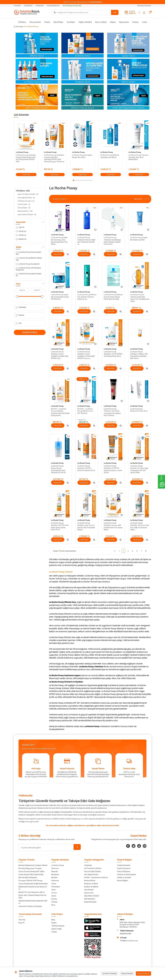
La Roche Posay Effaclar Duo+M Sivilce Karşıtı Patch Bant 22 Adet (113, 297)
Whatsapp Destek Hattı (72, 6)
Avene (54, 896)
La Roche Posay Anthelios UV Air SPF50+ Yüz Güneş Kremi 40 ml (113, 354)
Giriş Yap (22, 920)
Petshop (135, 22)
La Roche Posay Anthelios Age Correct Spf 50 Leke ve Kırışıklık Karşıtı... (86, 526)
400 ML (21, 231)
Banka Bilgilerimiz (53, 6)
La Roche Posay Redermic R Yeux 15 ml (139, 410)
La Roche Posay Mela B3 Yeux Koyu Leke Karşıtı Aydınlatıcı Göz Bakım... (59, 241)
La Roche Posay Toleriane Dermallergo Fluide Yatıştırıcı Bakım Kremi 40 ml (112, 241)
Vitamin (47, 22)
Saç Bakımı (71, 22)
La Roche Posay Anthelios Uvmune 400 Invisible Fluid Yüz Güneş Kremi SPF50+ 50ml (26, 158)
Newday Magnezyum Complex (30, 868)
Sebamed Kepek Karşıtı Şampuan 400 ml (33, 902)
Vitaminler (88, 865)
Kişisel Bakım (58, 22)
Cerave (54, 893)
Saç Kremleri (89, 890)
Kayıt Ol (21, 923)
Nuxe (53, 905)
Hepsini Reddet (127, 973)
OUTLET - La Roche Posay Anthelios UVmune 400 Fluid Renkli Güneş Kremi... (60, 412)
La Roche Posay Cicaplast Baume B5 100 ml (82, 156)
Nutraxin (55, 871)
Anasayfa (17, 6)
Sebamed (55, 881)
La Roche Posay (22, 152)
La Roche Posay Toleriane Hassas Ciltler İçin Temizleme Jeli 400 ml (86, 241)
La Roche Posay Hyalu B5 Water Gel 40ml (139, 239)
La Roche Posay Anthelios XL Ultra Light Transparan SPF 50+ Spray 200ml (139, 469)
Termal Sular (24, 204)
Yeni (19, 323)
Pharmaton (56, 887)
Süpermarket (124, 22)
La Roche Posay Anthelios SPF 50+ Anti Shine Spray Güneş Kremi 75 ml (60, 526)
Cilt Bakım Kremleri (26, 201)
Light (20, 227)
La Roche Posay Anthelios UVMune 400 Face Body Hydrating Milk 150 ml (139, 355)
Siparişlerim (28, 6)
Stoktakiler (21, 307)
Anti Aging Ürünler (91, 874)
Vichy (53, 890)
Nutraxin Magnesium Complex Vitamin (33, 865)
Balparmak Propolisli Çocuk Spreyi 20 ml (33, 888)
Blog (53, 920)
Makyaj (113, 22)
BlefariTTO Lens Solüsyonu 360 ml (32, 892)
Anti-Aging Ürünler (26, 198)
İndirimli (20, 315)
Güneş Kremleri (35, 22)
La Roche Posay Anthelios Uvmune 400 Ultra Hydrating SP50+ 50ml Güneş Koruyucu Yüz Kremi (54, 158)
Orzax (54, 884)
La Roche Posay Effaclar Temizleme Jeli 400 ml (110, 156)
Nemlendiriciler (25, 211)
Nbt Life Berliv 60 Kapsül (28, 877)
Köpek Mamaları (90, 902)
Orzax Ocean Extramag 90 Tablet (31, 871)
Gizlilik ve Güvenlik (124, 877)
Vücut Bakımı (24, 208)
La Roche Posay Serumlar (28, 264)
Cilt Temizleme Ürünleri (93, 868)
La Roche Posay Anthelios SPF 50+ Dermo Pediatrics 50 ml (86, 468)
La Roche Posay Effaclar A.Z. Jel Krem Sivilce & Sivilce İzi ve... (87, 297)
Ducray (54, 899)
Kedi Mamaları (90, 899)
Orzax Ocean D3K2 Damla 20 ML (31, 874)
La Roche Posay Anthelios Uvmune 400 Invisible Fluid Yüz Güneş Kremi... (113, 526)
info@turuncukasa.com (129, 941)
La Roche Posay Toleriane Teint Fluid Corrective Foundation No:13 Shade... (112, 412)
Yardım (54, 932)
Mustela (54, 877)
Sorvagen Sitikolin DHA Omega (31, 881)
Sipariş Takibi (56, 929)
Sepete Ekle (26, 174)
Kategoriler (40, 6)
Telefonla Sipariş (58, 926)
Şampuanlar (89, 893)
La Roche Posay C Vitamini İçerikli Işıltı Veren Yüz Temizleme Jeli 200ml (140, 298)
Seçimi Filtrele (30, 332)
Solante (54, 902)
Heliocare (55, 868)
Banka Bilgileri (123, 881)
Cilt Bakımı (22, 22)
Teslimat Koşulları (124, 865)
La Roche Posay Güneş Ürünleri (29, 253)
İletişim (54, 923)
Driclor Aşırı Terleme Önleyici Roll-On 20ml (32, 896)
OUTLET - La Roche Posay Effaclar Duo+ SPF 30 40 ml (85, 411)
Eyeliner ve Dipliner (91, 887)
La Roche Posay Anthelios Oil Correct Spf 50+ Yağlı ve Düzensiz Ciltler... (140, 526)
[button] (73, 180)
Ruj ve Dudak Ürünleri (92, 871)
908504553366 (126, 934)
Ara (115, 12)
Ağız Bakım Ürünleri (92, 896)
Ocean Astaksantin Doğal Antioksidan (33, 884)
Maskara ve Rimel (91, 884)
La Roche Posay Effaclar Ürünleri (29, 259)
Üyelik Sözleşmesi (124, 868)
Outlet (144, 22)
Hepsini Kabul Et (143, 973)
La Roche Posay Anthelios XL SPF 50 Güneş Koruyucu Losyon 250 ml (113, 469)
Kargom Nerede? (144, 6)
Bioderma (55, 874)
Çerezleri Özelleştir (110, 973)
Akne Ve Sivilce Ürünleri (28, 194)
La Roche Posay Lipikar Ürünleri (29, 275)
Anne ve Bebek (101, 22)
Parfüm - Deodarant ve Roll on (96, 877)
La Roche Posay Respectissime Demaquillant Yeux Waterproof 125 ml (58, 469)
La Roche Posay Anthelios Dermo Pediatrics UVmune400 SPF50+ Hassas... (86, 355)
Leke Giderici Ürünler (27, 214)
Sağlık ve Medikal (85, 22)
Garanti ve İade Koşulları (127, 874)
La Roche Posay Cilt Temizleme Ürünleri (28, 269)
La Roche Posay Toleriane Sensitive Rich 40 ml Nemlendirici (139, 157)
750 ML (21, 235)
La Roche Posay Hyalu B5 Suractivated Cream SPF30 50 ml (60, 297)
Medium (21, 239)
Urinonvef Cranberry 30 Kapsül (30, 906)
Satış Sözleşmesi (124, 871)
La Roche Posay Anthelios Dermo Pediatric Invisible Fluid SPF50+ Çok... (60, 355)
